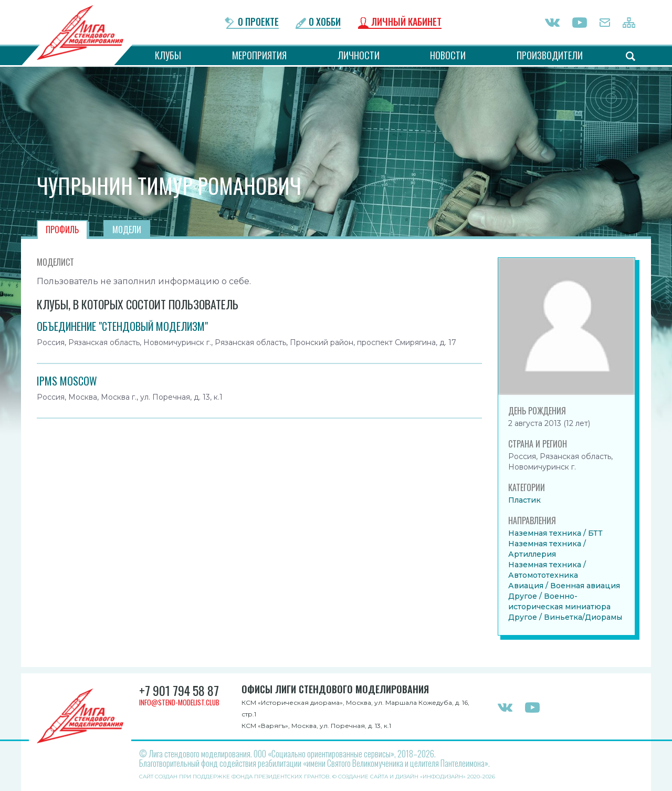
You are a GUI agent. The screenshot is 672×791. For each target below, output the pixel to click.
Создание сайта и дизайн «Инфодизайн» (402, 777)
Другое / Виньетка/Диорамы (565, 617)
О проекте (258, 22)
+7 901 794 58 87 (180, 691)
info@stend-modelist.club (182, 702)
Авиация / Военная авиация (564, 586)
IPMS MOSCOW (67, 381)
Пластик (524, 500)
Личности (359, 55)
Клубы (168, 55)
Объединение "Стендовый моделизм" (122, 326)
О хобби (326, 22)
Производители (550, 55)
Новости (448, 55)
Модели (127, 230)
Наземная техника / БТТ (555, 533)
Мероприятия (259, 55)
